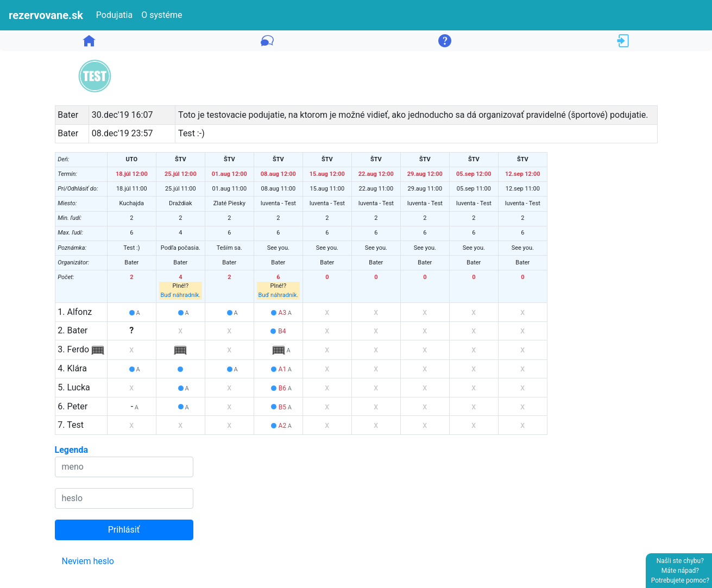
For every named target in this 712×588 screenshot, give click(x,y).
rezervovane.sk (46, 15)
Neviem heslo (88, 561)
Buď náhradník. (180, 295)
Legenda (72, 450)
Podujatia (114, 15)
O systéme (162, 15)
